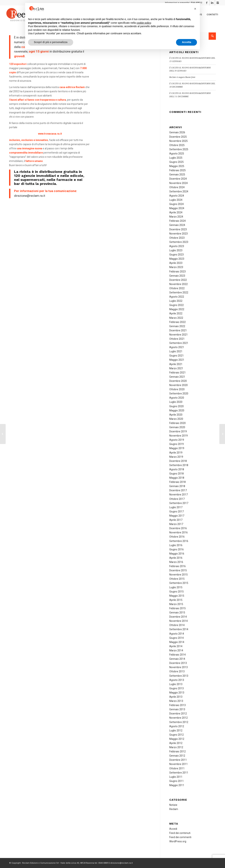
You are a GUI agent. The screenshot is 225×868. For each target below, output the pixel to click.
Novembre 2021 (178, 335)
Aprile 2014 (176, 646)
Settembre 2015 (179, 583)
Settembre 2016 (179, 541)
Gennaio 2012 (177, 756)
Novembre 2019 (178, 436)
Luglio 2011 (176, 777)
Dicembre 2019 (178, 431)
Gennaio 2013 (177, 709)
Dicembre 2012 (178, 714)
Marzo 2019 (176, 457)
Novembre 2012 (178, 718)
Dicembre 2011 (178, 760)
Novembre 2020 (178, 385)
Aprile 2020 (176, 415)
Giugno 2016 (176, 549)
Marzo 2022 (176, 318)
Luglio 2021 (176, 351)
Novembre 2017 (178, 495)
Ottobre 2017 (177, 499)
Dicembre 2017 (178, 490)
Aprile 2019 (176, 453)
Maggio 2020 (177, 410)
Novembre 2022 (178, 284)
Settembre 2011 (179, 773)
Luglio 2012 (176, 731)
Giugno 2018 (176, 474)
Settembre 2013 (179, 676)
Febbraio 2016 (177, 566)
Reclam (174, 809)
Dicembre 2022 (178, 280)
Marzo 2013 (176, 701)
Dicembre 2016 (178, 528)
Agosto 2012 (177, 726)
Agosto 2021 (177, 347)
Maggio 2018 (177, 478)
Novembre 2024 (178, 183)
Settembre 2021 (179, 343)
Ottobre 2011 (177, 768)
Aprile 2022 (176, 313)
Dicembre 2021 (178, 330)
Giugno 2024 (176, 204)
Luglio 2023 (176, 250)
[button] (195, 9)
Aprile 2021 (176, 364)
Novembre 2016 (178, 532)
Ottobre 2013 (177, 671)
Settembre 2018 (179, 465)
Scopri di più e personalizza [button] (51, 42)
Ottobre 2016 (177, 537)
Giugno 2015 (176, 592)
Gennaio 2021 (177, 377)
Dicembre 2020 (178, 381)
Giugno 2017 (176, 511)
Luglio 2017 (176, 507)
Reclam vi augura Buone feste (182, 77)
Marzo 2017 (176, 524)
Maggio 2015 (177, 596)
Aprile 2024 (176, 212)
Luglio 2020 (176, 402)
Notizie (173, 805)
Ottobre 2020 (177, 389)
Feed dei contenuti (180, 833)
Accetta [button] (186, 42)
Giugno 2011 (176, 781)
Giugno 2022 (176, 305)
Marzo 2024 (176, 217)
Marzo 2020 (176, 419)
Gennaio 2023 (177, 276)
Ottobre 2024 (177, 187)
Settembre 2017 (179, 503)
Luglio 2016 (176, 545)
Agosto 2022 (177, 297)
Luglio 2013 (176, 684)
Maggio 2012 (177, 739)
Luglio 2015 (176, 587)
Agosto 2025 (177, 154)
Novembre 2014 (178, 621)
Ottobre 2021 (177, 339)
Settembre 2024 (179, 191)
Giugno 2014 (176, 638)
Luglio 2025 (176, 158)
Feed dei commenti (180, 837)
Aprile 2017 (176, 520)
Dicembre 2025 (178, 137)
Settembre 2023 (179, 242)
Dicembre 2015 (178, 570)
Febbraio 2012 (177, 751)
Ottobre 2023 (177, 238)
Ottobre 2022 (177, 288)
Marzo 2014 (176, 650)
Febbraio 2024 (177, 221)
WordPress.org (178, 841)
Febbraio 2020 (177, 423)
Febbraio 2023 (177, 272)
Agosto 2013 (177, 680)
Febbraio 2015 (177, 608)
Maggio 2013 (177, 693)
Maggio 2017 (177, 516)
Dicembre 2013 (178, 663)
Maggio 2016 (177, 554)
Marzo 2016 (176, 562)
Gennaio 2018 (177, 486)
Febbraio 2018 (177, 482)
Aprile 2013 (176, 697)
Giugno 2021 (176, 356)
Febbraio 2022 (177, 322)
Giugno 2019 (176, 444)
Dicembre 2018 (178, 461)
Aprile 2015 (176, 600)
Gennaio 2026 (177, 132)
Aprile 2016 (176, 558)
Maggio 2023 (177, 259)
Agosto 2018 (177, 469)
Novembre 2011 (178, 764)
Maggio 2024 (177, 208)
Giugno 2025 (176, 162)
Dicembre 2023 (178, 229)
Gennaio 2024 (177, 225)
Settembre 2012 (179, 722)
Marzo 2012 (176, 747)
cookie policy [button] (144, 23)
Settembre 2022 (179, 292)
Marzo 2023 (176, 267)
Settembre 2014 (179, 629)
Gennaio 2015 (177, 613)
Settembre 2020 (179, 394)
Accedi (173, 829)
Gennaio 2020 (177, 427)
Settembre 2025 (179, 149)
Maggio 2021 (177, 360)
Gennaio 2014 (177, 659)
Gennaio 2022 (177, 326)
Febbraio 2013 (177, 705)
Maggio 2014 (177, 642)
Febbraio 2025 (177, 170)
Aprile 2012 (176, 743)
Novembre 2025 (178, 141)
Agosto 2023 (177, 246)
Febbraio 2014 (177, 655)
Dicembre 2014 (178, 617)
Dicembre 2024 (178, 179)
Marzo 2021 (176, 368)
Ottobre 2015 (177, 579)
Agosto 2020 (177, 398)
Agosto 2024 (177, 196)
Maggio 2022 (177, 309)
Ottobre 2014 (177, 625)
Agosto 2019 (177, 440)
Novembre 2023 (178, 234)
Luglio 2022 (176, 301)
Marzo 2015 (176, 604)
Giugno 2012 (176, 735)
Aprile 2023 (176, 263)
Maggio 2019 (177, 448)
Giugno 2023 (176, 255)
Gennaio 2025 (177, 175)
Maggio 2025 (177, 166)
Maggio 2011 (177, 785)
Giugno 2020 (176, 406)
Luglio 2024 (176, 200)
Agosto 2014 (177, 634)
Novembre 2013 (178, 667)
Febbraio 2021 (177, 373)
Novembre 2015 (178, 575)
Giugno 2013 (176, 688)
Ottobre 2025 (177, 145)
